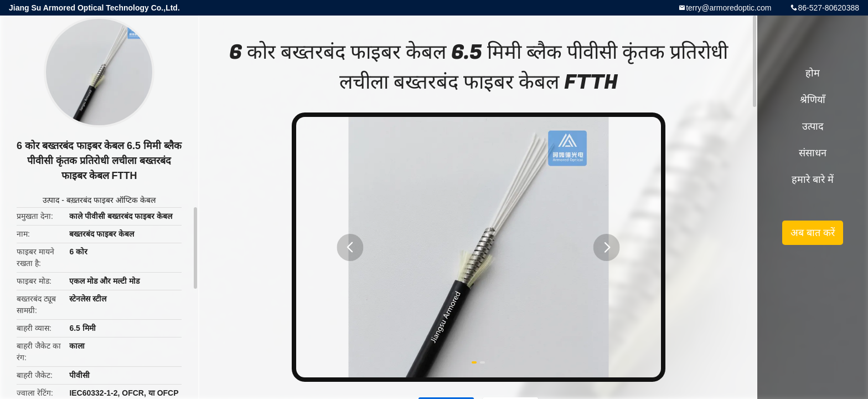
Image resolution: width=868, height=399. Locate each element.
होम (813, 73)
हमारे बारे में (813, 180)
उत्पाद (51, 200)
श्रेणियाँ (813, 100)
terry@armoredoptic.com (728, 8)
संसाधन (813, 153)
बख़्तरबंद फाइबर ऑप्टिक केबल (111, 200)
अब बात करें (813, 233)
